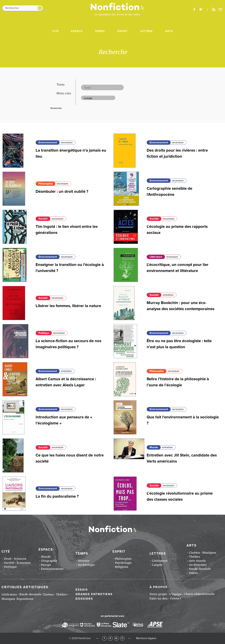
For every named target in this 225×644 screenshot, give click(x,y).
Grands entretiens (94, 594)
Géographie (49, 561)
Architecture (198, 565)
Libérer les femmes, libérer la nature (68, 306)
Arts (169, 31)
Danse (193, 573)
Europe (46, 565)
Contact (176, 598)
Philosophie (46, 184)
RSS (116, 638)
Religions (122, 567)
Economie (24, 563)
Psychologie (123, 563)
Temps (100, 31)
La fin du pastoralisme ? (57, 496)
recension (67, 142)
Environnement (48, 142)
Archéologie (86, 565)
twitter (201, 9)
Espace (77, 31)
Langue (157, 565)
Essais (82, 590)
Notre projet (158, 594)
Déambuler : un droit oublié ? (62, 191)
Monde (154, 447)
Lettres (146, 31)
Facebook (104, 638)
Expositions (25, 599)
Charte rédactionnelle (199, 594)
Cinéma (194, 553)
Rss (214, 9)
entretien (168, 295)
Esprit (123, 31)
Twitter (110, 638)
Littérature (156, 257)
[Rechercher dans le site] (23, 8)
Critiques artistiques (25, 587)
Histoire (84, 561)
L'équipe (175, 594)
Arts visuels (197, 561)
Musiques (209, 553)
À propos (158, 587)
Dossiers (84, 599)
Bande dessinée (200, 569)
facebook (194, 9)
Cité (55, 31)
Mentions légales (146, 638)
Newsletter (220, 9)
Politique (44, 333)
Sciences (20, 559)
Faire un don (159, 599)
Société (43, 219)
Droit (8, 559)
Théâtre (195, 557)
